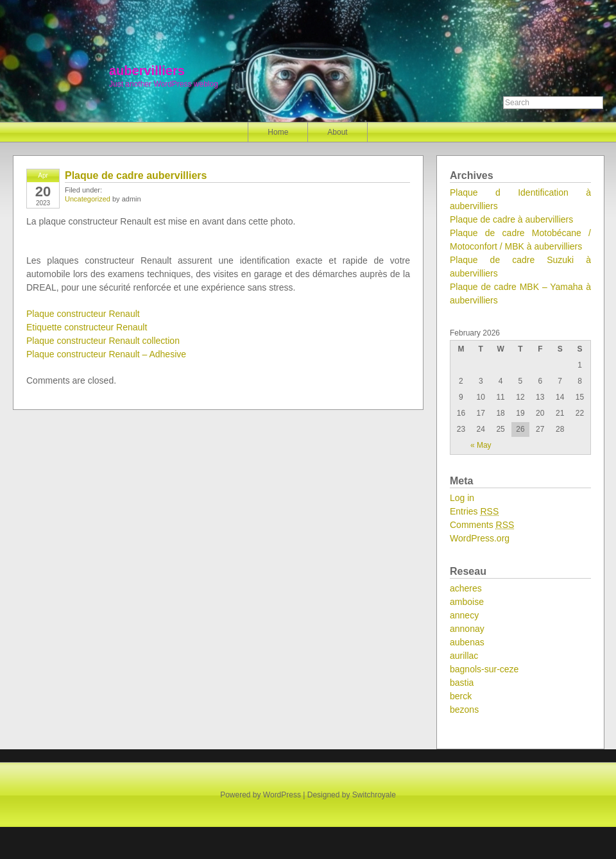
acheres (466, 588)
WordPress (282, 795)
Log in (462, 498)
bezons (464, 710)
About (337, 132)
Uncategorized (88, 199)
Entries (474, 511)
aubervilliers (147, 71)
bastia (462, 683)
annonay (467, 629)
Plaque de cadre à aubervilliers (511, 219)
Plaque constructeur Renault (83, 314)
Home (278, 132)
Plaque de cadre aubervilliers (136, 175)
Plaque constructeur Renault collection (103, 341)
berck (461, 696)
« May (481, 445)
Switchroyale (374, 795)
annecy (464, 615)
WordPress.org (480, 538)
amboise (467, 602)
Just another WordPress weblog (164, 84)
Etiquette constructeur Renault (87, 327)
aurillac (464, 656)
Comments (482, 525)
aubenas (467, 642)
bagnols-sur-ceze (484, 669)
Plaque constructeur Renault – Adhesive (106, 354)
